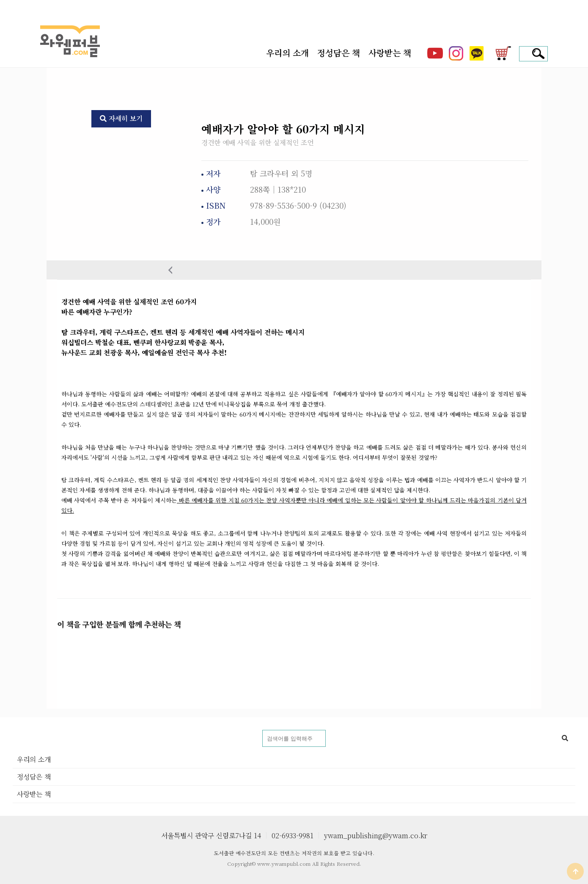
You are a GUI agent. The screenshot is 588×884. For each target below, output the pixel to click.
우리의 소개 (287, 53)
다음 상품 (418, 270)
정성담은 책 (339, 53)
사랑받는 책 (390, 53)
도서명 (13, 730)
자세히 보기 (121, 118)
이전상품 (170, 270)
